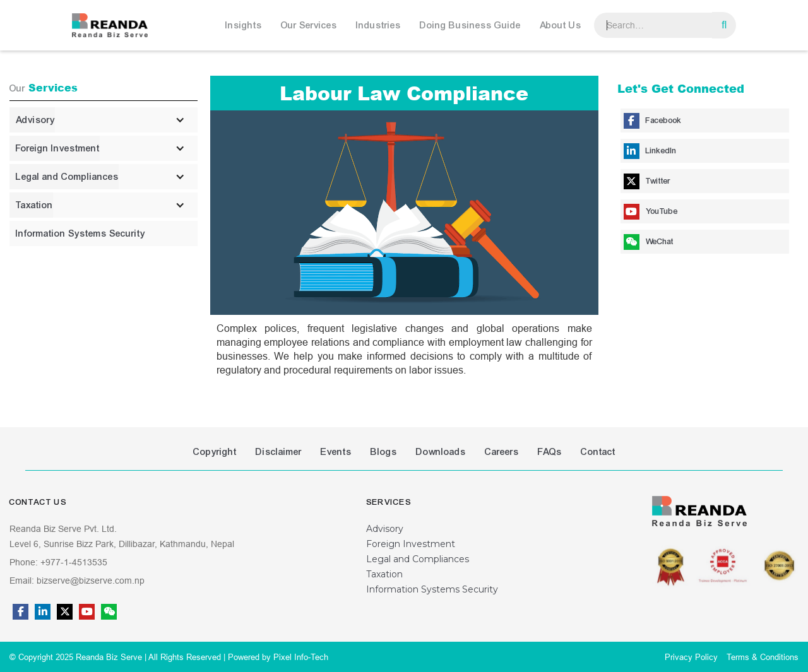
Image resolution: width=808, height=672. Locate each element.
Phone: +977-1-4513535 (58, 562)
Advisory (385, 529)
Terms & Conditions (763, 657)
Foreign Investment (411, 544)
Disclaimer (279, 452)
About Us (561, 25)
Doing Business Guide (470, 25)
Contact (598, 452)
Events (336, 452)
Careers (502, 452)
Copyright (215, 452)
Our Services (309, 25)
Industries (378, 25)
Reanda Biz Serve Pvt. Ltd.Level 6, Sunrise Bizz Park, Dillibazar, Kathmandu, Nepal (122, 536)
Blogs (384, 452)
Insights (244, 25)
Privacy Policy (691, 657)
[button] (247, 25)
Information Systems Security (432, 589)
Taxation (384, 574)
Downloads (441, 452)
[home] (110, 25)
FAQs (550, 452)
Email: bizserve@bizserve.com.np (77, 581)
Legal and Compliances (418, 559)
